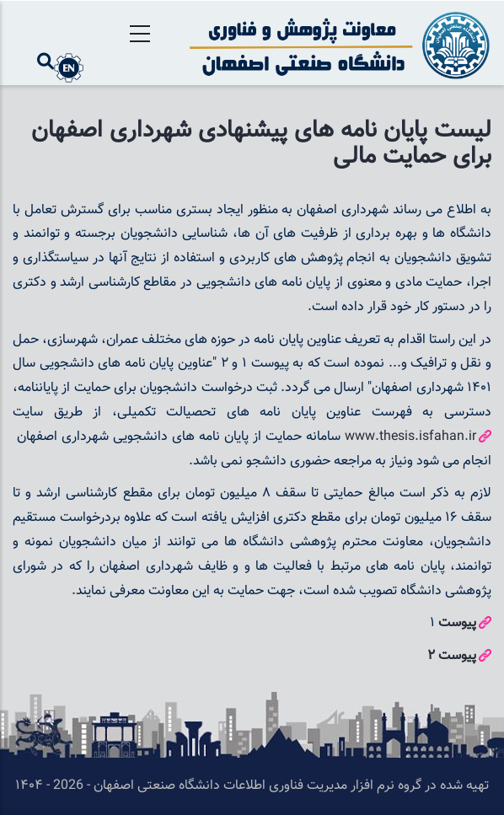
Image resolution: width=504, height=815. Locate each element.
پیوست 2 (452, 656)
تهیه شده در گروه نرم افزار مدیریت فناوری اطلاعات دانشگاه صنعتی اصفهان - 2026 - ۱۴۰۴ (252, 786)
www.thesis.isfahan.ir (410, 437)
